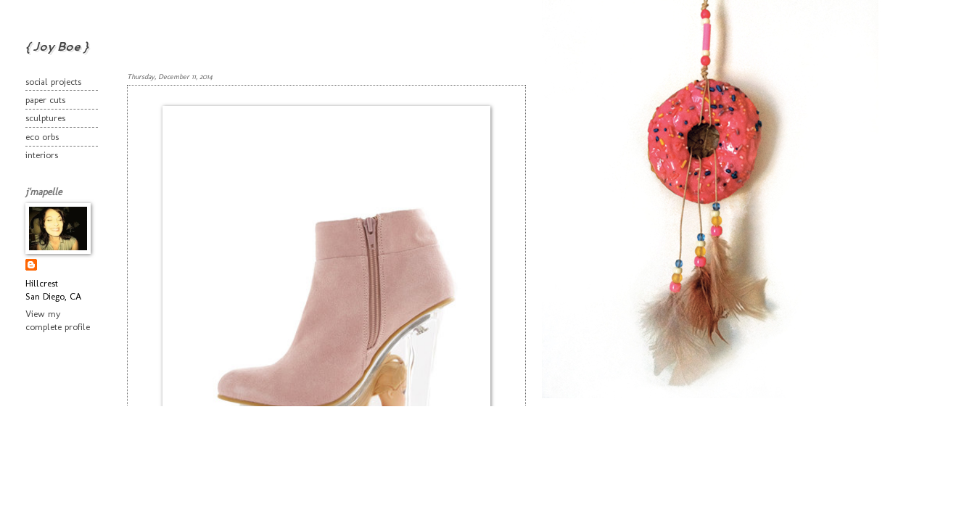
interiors (42, 155)
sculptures (45, 118)
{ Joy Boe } (57, 46)
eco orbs (42, 137)
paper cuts (45, 100)
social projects (53, 82)
